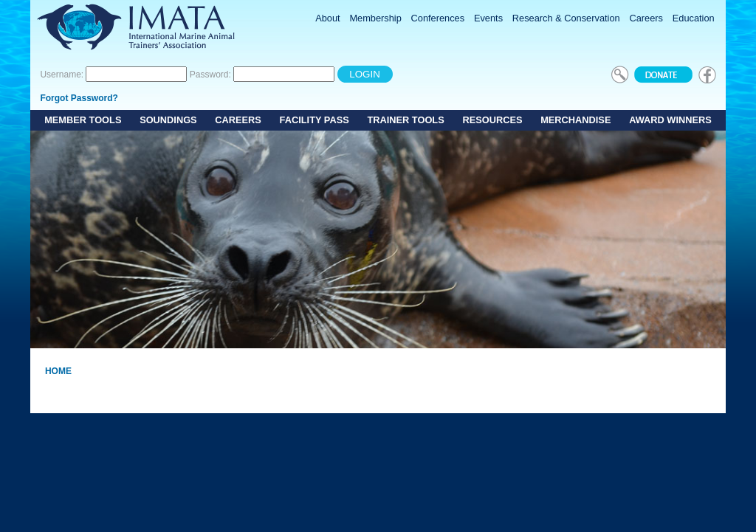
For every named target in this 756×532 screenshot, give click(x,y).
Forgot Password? (79, 98)
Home (58, 371)
